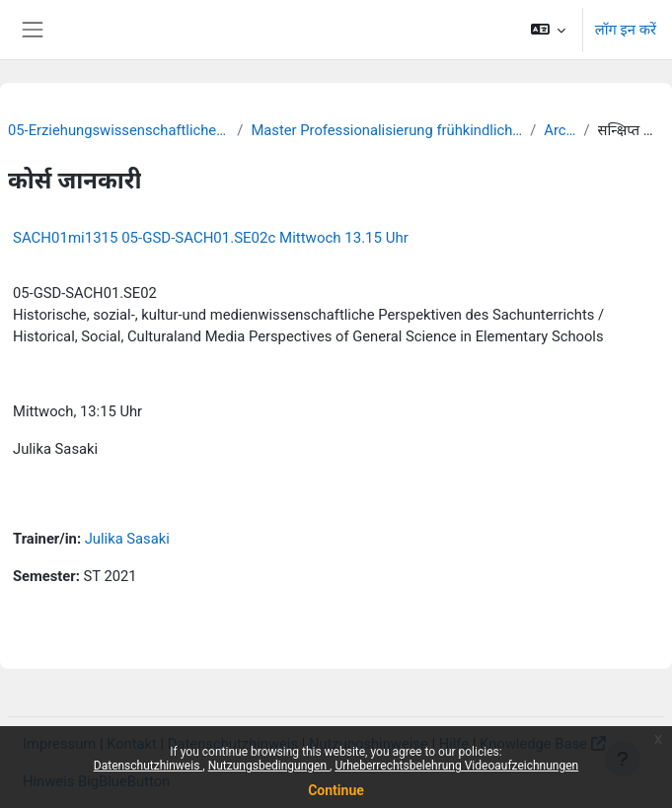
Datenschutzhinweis (149, 766)
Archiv (560, 130)
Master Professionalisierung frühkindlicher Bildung (386, 130)
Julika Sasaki (127, 539)
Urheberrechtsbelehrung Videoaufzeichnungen (456, 766)
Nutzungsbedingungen (269, 766)
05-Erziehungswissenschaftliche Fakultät (118, 130)
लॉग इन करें (626, 30)
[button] (547, 30)
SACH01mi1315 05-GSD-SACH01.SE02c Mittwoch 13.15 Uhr (211, 238)
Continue (336, 790)
